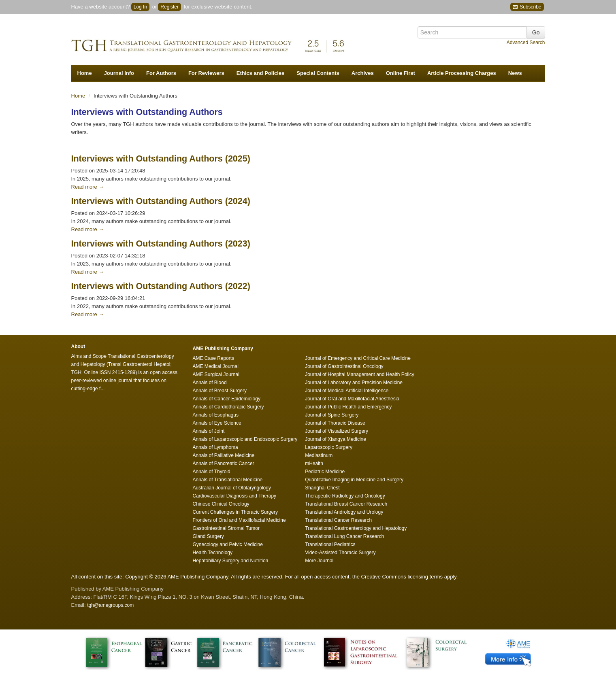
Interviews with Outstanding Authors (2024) (161, 201)
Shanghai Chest (322, 488)
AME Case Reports (214, 358)
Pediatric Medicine (325, 472)
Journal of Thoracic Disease (335, 423)
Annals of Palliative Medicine (224, 455)
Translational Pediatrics (330, 544)
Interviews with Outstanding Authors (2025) (161, 159)
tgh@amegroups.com (110, 605)
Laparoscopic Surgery (329, 447)
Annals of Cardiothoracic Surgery (228, 407)
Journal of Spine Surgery (332, 415)
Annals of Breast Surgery (220, 391)
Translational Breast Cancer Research (346, 504)
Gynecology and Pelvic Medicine (228, 544)
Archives (363, 73)
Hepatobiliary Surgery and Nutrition (231, 561)
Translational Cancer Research (338, 520)
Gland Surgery (208, 536)
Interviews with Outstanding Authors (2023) (161, 244)
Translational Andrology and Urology (344, 512)
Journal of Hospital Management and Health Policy (359, 374)
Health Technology (213, 553)
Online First (401, 73)
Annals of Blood (210, 383)
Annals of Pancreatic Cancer (224, 464)
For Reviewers (206, 73)
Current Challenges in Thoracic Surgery (236, 512)
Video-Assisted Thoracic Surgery (340, 553)
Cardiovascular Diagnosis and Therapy (235, 496)
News (515, 73)
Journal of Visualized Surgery (337, 431)
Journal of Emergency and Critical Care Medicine (358, 358)
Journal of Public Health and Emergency (348, 407)
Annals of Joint (209, 431)
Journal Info (119, 73)
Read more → (88, 187)
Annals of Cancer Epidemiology (227, 399)
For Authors (161, 73)
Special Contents (318, 73)
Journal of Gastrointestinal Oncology (344, 366)
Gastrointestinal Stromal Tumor (226, 528)
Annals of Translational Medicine (228, 480)
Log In (140, 7)
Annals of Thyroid (212, 472)
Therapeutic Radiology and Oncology (345, 496)
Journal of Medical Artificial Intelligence (347, 391)
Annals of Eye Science (217, 423)
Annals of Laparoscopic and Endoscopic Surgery (245, 439)
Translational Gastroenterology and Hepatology (356, 528)
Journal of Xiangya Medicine (336, 439)
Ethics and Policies (261, 73)
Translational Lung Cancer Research (344, 536)
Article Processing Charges (462, 73)
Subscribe (527, 7)
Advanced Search (526, 43)
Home (85, 73)
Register (169, 7)
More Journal (319, 561)
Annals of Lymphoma (215, 447)
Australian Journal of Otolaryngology (232, 488)
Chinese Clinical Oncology (221, 504)
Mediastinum (319, 455)
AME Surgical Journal (216, 374)
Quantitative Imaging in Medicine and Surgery (354, 480)
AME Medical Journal (216, 366)
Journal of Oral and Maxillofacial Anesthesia (352, 399)
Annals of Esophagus (216, 415)
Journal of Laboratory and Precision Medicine (354, 383)
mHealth (314, 464)
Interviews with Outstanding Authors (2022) (161, 286)
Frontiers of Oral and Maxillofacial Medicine (239, 520)
